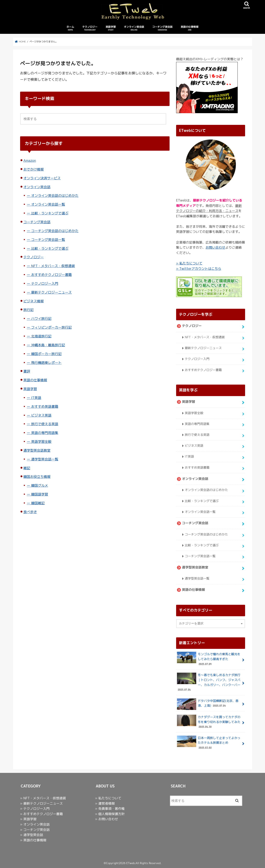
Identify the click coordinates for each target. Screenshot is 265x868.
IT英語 (36, 398)
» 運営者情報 (105, 803)
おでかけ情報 (34, 169)
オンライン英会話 (134, 28)
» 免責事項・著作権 (110, 809)
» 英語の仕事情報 (33, 840)
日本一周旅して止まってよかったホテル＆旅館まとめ (209, 743)
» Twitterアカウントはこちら (199, 269)
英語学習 (111, 28)
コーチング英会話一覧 (48, 240)
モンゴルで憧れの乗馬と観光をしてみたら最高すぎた (209, 659)
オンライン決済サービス (42, 178)
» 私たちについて (189, 263)
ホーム (70, 28)
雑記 (27, 468)
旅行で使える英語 (45, 424)
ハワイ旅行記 (41, 318)
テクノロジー (90, 28)
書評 (27, 371)
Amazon (30, 160)
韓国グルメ (40, 485)
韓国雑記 (38, 503)
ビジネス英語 (41, 415)
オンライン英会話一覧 (48, 204)
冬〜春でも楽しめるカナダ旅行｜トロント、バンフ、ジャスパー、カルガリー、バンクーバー (209, 682)
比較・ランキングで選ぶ (50, 213)
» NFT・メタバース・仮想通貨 (43, 798)
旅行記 (28, 310)
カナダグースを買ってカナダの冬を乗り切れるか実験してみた (209, 722)
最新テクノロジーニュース (52, 292)
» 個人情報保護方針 (110, 814)
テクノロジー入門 (45, 283)
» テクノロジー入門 (35, 809)
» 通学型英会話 (32, 835)
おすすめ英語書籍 (45, 406)
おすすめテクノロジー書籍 (52, 275)
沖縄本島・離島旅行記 (48, 345)
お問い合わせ (216, 247)
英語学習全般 (41, 441)
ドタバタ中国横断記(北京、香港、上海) (208, 704)
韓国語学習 (40, 494)
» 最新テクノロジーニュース (41, 803)
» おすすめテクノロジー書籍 (41, 814)
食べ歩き (30, 512)
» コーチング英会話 (35, 830)
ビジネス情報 (34, 301)
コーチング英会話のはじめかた (55, 231)
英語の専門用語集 (45, 433)
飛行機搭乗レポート (46, 363)
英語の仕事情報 (190, 28)
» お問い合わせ (107, 819)
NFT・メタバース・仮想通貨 (53, 266)
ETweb (130, 863)
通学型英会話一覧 (45, 459)
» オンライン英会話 (35, 824)
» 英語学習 (28, 819)
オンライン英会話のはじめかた (55, 195)
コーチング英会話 (162, 28)
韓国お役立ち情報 (37, 477)
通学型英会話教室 (37, 450)
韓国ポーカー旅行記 (46, 354)
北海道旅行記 (41, 336)
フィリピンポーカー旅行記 (52, 327)
